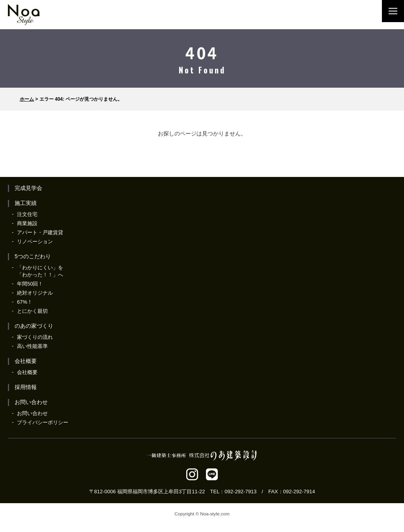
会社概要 (26, 361)
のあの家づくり (34, 326)
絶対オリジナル (35, 293)
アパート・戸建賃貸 (40, 232)
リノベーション (35, 242)
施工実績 (26, 203)
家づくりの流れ (35, 337)
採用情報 (26, 387)
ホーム (27, 99)
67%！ (25, 302)
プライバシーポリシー (43, 422)
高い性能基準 (32, 346)
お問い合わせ (31, 402)
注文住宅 (27, 214)
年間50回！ (30, 284)
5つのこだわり (33, 256)
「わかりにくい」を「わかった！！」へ (40, 271)
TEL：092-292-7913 (234, 492)
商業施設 (27, 223)
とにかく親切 (32, 311)
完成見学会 (28, 188)
